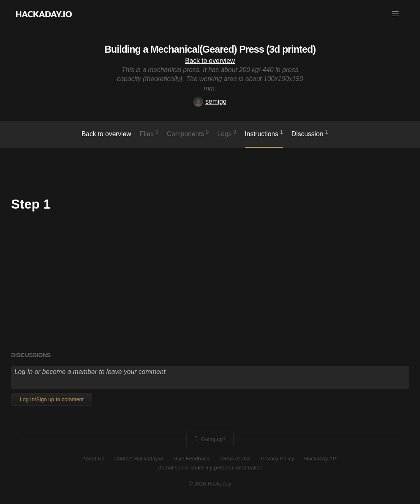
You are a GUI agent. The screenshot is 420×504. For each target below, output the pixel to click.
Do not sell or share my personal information (210, 468)
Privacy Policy (277, 459)
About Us (93, 459)
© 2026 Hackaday (210, 484)
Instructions (264, 133)
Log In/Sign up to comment (52, 399)
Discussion (310, 133)
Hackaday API (321, 459)
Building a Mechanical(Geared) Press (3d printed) (210, 49)
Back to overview (210, 61)
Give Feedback (191, 459)
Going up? (209, 439)
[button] (395, 14)
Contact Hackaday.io (139, 459)
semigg (210, 101)
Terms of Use (235, 459)
